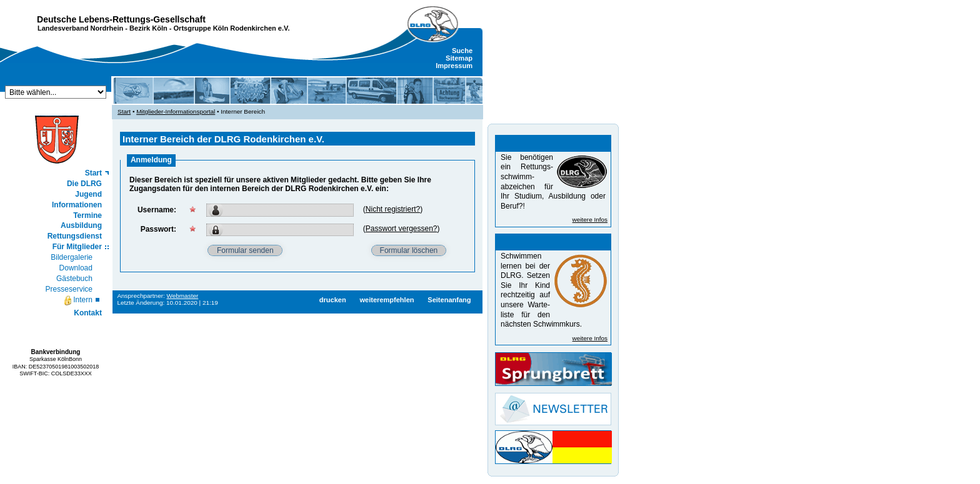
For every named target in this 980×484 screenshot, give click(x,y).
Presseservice (69, 289)
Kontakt (88, 313)
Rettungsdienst (75, 236)
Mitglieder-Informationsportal (176, 111)
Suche (462, 51)
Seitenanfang (449, 300)
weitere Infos (590, 220)
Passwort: (158, 229)
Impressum (454, 66)
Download (76, 268)
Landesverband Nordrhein (80, 28)
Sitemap (459, 58)
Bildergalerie (72, 257)
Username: (157, 210)
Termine (87, 215)
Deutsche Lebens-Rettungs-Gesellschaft (121, 19)
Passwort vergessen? (402, 229)
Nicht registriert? (393, 209)
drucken (333, 300)
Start (93, 173)
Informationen (77, 205)
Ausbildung (81, 225)
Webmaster (183, 296)
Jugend (88, 194)
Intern (78, 300)
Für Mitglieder (77, 247)
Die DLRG (84, 184)
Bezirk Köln (148, 28)
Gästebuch (74, 279)
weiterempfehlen (387, 300)
